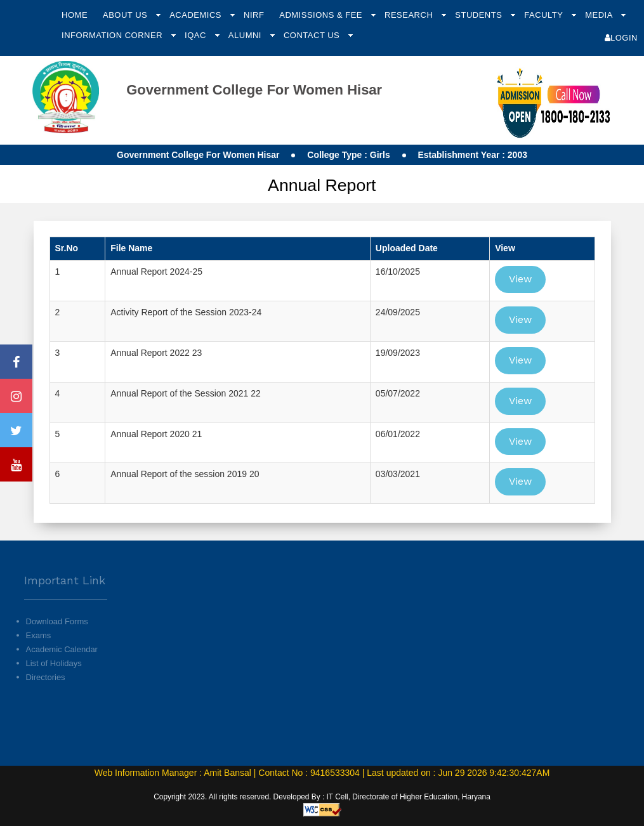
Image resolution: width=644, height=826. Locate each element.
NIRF (254, 15)
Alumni (246, 35)
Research (410, 15)
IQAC (197, 35)
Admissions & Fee (322, 15)
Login (621, 38)
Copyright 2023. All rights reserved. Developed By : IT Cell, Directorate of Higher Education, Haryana (322, 797)
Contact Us (313, 35)
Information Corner (113, 35)
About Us (126, 15)
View (520, 279)
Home (75, 15)
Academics (197, 15)
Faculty (545, 15)
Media (600, 15)
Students (480, 15)
